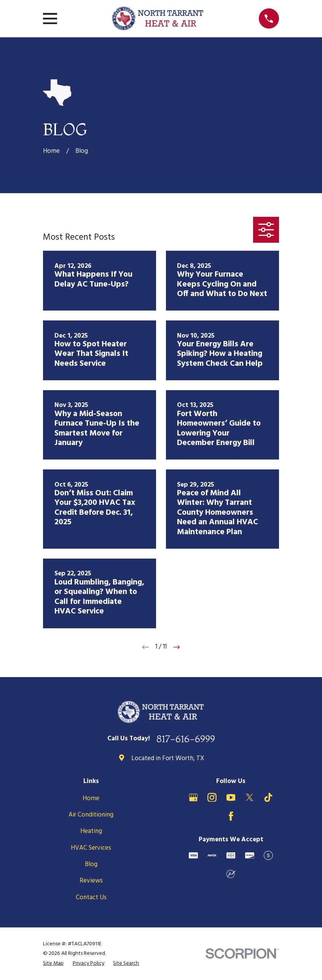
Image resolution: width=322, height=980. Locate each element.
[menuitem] (53, 964)
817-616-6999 (186, 739)
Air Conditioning (91, 815)
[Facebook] (231, 816)
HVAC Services (91, 848)
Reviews (91, 881)
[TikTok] (268, 797)
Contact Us (91, 898)
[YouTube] (231, 797)
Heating (91, 831)
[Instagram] (212, 797)
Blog (91, 864)
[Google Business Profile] (193, 797)
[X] (250, 797)
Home (91, 798)
